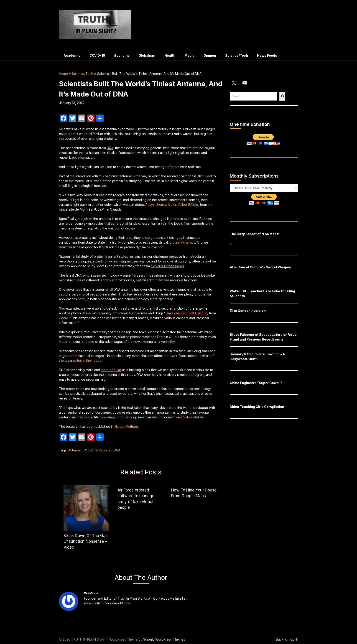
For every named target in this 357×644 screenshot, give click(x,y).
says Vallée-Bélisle (190, 417)
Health (170, 55)
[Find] (282, 96)
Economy (122, 55)
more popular (111, 370)
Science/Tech (237, 55)
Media (189, 55)
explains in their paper (167, 266)
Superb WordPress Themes (164, 639)
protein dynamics (182, 242)
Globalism (147, 55)
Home (63, 74)
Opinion (210, 55)
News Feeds (267, 55)
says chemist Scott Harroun (187, 313)
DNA (110, 148)
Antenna (74, 450)
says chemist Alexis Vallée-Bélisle (173, 205)
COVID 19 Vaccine (97, 450)
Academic (72, 55)
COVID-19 (97, 55)
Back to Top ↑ (287, 639)
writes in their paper (88, 360)
